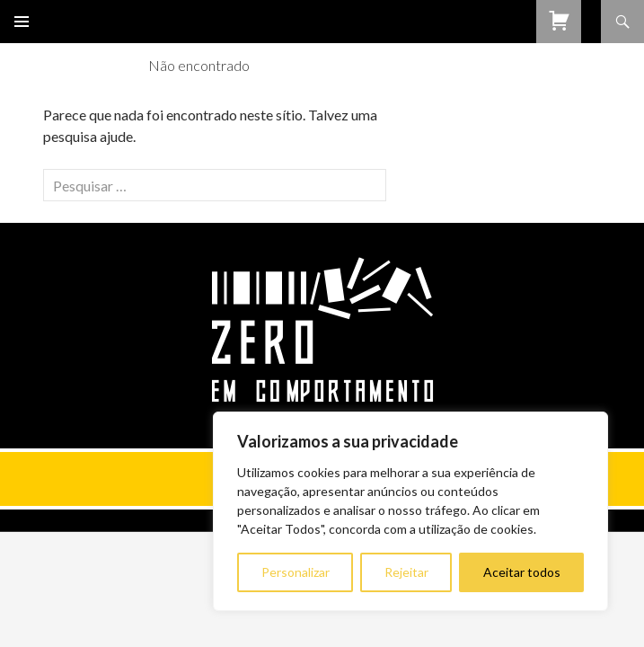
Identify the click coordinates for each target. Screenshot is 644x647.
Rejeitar (406, 572)
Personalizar (296, 572)
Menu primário (22, 22)
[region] (410, 511)
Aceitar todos (522, 572)
